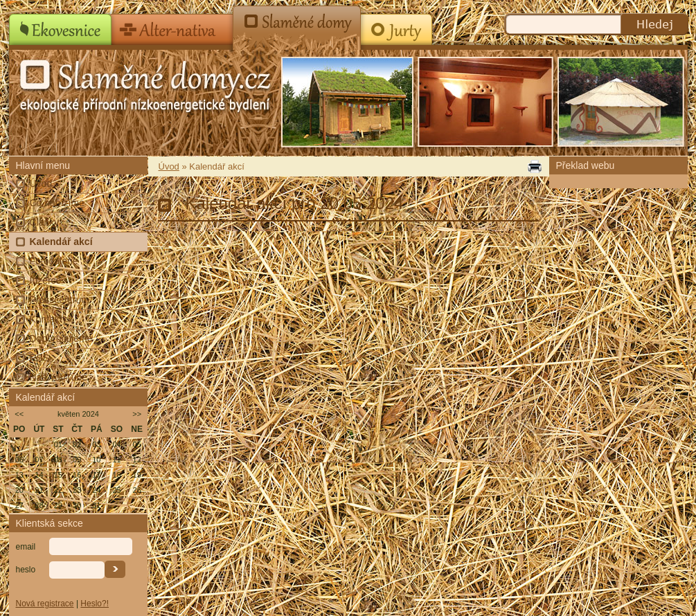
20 (19, 490)
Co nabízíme (57, 203)
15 (58, 475)
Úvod (41, 183)
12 (137, 460)
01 (58, 444)
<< (19, 414)
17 (96, 475)
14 (39, 475)
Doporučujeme (61, 338)
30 (77, 505)
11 (116, 460)
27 (19, 505)
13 (19, 475)
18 (116, 475)
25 (116, 490)
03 (96, 444)
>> (137, 414)
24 (96, 490)
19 (137, 475)
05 (137, 444)
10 (96, 460)
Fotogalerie (54, 261)
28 (39, 505)
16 (77, 475)
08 (58, 460)
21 (39, 490)
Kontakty (48, 319)
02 (77, 444)
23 (77, 490)
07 (39, 460)
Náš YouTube (59, 377)
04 (116, 444)
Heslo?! (95, 604)
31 (96, 505)
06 (19, 460)
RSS (40, 358)
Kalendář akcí (61, 242)
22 (58, 490)
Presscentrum (60, 300)
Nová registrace (45, 604)
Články (45, 222)
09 (77, 460)
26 (137, 490)
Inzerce (46, 280)
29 (58, 505)
